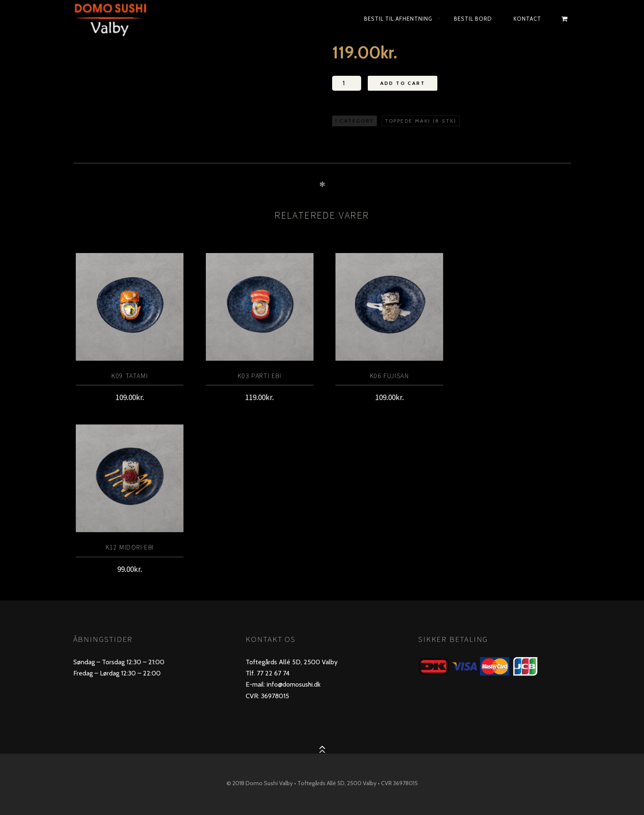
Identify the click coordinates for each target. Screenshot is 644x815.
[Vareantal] (347, 83)
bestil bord (473, 19)
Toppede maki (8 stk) (421, 121)
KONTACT (527, 19)
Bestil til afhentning (398, 19)
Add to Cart (403, 83)
